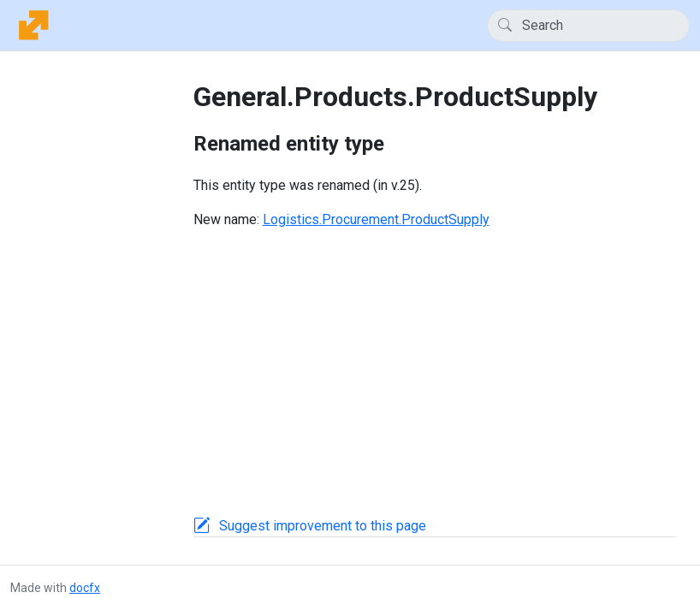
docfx (85, 588)
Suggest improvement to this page (323, 526)
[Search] (588, 26)
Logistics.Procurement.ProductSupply (376, 219)
